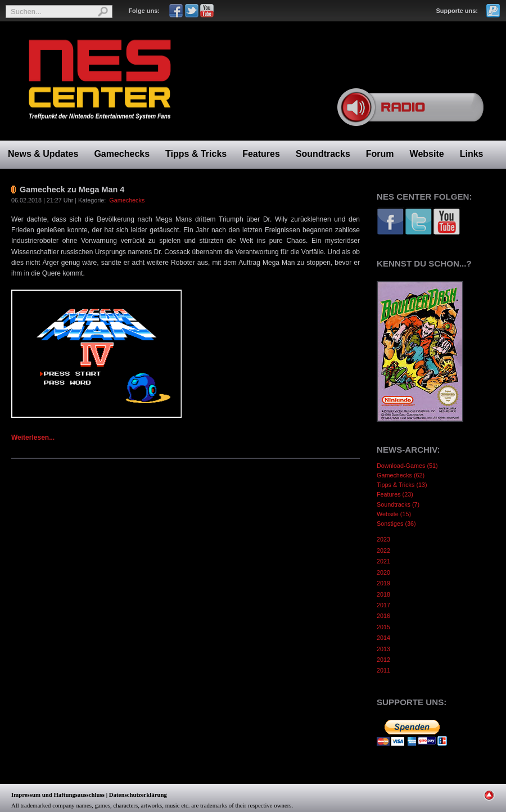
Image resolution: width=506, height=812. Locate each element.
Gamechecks (122, 154)
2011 (383, 670)
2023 (383, 539)
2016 (383, 616)
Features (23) (395, 494)
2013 (383, 649)
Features (261, 154)
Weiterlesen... (33, 437)
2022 (383, 551)
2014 (383, 638)
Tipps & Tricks (196, 154)
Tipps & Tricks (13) (402, 485)
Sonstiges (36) (396, 524)
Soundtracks (323, 154)
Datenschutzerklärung (138, 795)
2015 (383, 627)
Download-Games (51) (407, 466)
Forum (380, 154)
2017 (383, 605)
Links (472, 154)
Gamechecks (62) (401, 475)
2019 (383, 583)
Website (427, 154)
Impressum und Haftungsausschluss (58, 795)
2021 (383, 561)
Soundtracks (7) (398, 504)
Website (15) (394, 514)
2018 (383, 594)
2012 (383, 660)
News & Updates (43, 154)
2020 (383, 572)
